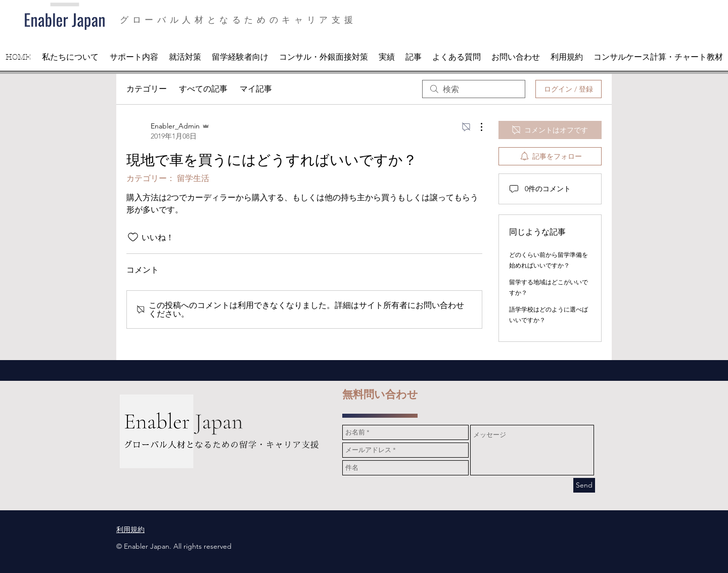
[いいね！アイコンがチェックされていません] (133, 237)
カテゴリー (147, 89)
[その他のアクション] (476, 127)
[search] (474, 89)
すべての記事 (203, 89)
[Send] (584, 485)
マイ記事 (256, 89)
